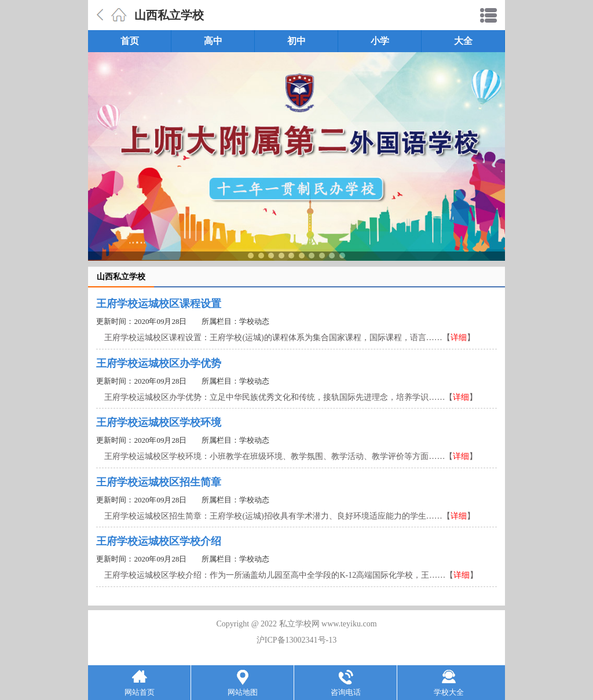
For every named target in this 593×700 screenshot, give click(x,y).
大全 (463, 41)
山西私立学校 (169, 15)
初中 (296, 41)
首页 (130, 41)
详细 (459, 338)
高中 (213, 41)
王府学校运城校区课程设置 (159, 304)
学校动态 (254, 321)
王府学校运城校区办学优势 (159, 363)
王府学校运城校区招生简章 (159, 482)
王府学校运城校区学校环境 (159, 422)
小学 (380, 41)
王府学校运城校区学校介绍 (159, 541)
